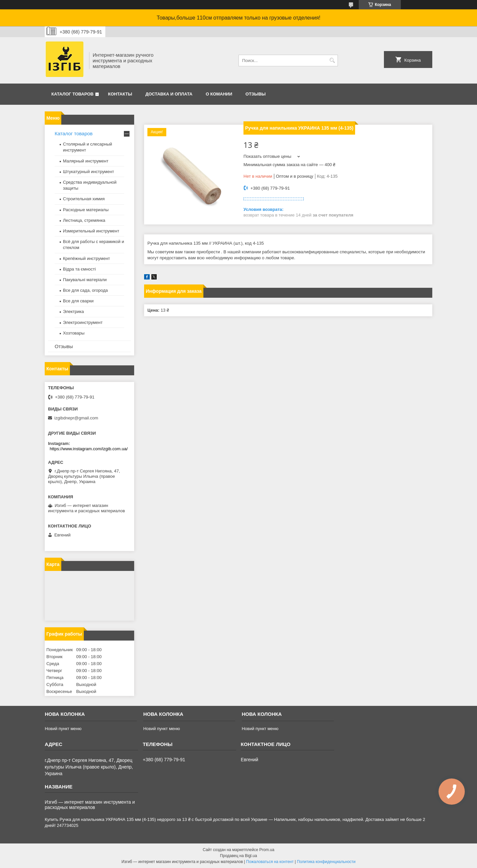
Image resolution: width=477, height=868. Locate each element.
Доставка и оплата (169, 94)
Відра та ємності (79, 269)
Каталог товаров (72, 94)
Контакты (120, 94)
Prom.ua (267, 850)
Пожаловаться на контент (270, 862)
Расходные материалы (86, 210)
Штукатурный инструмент (88, 172)
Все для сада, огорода (85, 290)
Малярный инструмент (86, 161)
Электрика (73, 311)
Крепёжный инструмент (86, 258)
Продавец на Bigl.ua (238, 856)
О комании (219, 94)
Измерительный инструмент (91, 231)
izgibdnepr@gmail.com (76, 418)
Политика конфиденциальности (326, 862)
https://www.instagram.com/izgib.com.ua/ (89, 449)
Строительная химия (84, 199)
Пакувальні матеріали (85, 280)
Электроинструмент (83, 322)
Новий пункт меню (63, 729)
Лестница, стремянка (84, 220)
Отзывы (256, 94)
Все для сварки (78, 301)
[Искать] (332, 61)
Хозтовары (74, 333)
